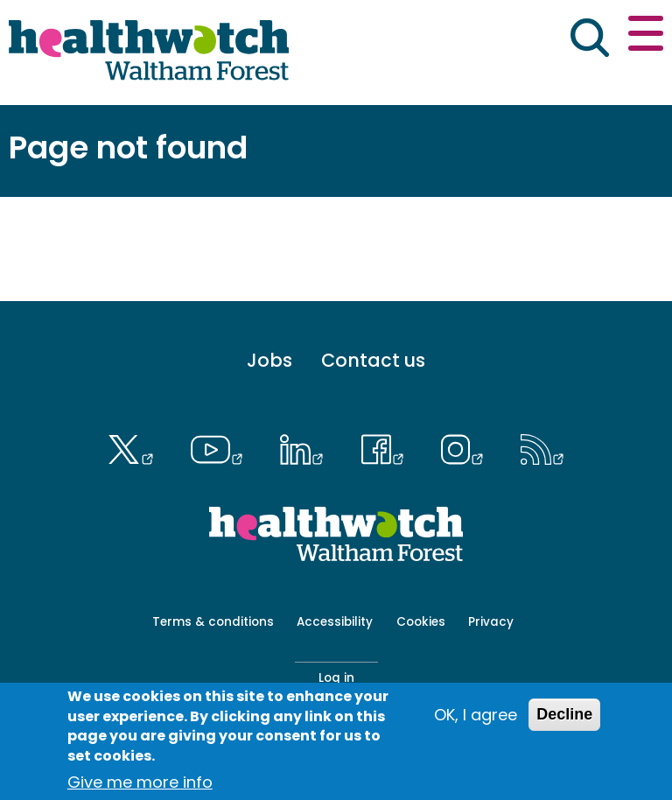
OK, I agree (476, 715)
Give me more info (140, 782)
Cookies (421, 622)
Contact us (373, 361)
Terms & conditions (213, 622)
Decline (564, 714)
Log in (336, 678)
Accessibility (335, 622)
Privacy (491, 622)
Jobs (269, 361)
